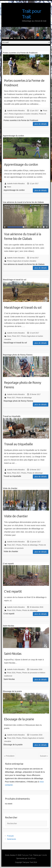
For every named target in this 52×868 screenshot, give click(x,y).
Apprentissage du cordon (21, 164)
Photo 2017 (16, 336)
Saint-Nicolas (13, 654)
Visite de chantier (16, 516)
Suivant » (44, 756)
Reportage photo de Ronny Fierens (23, 385)
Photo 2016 (11, 610)
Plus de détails (41, 124)
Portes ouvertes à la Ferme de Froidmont (24, 83)
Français (10, 836)
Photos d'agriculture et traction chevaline (23, 114)
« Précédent (9, 756)
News (9, 187)
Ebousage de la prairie (19, 719)
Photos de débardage (24, 398)
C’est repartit (13, 591)
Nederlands (12, 839)
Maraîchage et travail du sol (23, 307)
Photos (24, 473)
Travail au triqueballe (18, 444)
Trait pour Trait (32, 14)
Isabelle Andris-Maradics (16, 111)
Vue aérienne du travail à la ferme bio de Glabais (23, 236)
